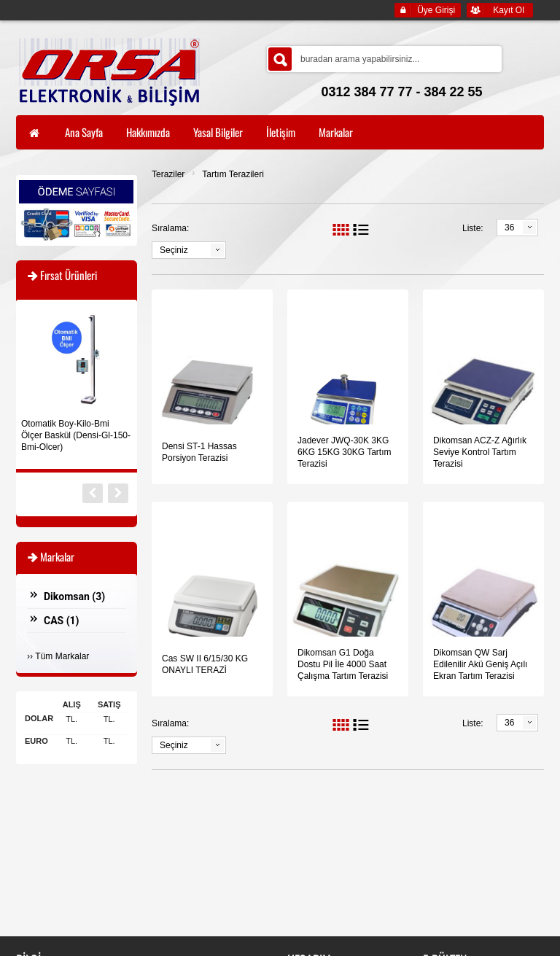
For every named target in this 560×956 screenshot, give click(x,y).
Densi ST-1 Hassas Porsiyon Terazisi (199, 452)
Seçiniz (174, 250)
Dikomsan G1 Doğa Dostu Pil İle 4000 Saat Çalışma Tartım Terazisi (343, 664)
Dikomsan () (74, 596)
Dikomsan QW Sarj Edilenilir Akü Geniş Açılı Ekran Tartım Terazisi (480, 664)
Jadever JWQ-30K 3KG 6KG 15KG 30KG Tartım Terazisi (345, 452)
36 (509, 228)
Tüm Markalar (62, 656)
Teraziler (168, 174)
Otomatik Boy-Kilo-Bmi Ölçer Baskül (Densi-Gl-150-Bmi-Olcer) (76, 435)
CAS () (62, 621)
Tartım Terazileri (233, 174)
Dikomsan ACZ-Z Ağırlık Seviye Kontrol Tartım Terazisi (480, 452)
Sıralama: (170, 228)
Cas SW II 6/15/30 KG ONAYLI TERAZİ (205, 664)
